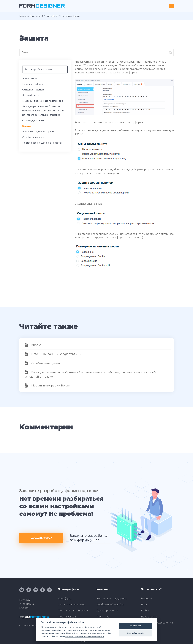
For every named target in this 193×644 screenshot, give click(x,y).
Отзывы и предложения (157, 623)
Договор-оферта (107, 611)
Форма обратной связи (73, 611)
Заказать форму (41, 538)
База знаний (37, 16)
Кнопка (36, 345)
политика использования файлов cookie (85, 636)
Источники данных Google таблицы (56, 354)
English (24, 608)
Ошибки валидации (33, 137)
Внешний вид (30, 79)
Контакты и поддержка (112, 599)
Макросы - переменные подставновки (43, 101)
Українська (27, 604)
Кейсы (145, 611)
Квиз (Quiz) (65, 599)
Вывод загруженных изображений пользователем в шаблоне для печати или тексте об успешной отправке (43, 111)
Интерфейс (52, 16)
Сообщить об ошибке (110, 605)
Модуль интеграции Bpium (51, 386)
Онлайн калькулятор (72, 605)
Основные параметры (34, 90)
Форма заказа (67, 617)
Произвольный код (33, 84)
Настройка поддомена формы (39, 132)
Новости (147, 599)
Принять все (135, 626)
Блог (144, 605)
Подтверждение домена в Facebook (42, 143)
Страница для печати (34, 120)
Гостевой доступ (31, 95)
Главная (23, 16)
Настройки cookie (135, 633)
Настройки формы (40, 69)
